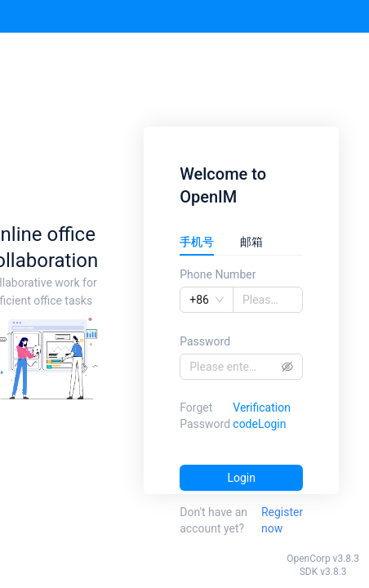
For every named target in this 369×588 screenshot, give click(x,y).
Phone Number (218, 274)
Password (205, 341)
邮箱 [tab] (251, 242)
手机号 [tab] (197, 242)
